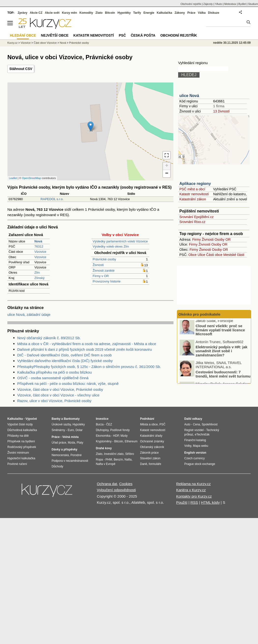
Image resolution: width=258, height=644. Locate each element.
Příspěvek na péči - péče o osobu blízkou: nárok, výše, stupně (68, 384)
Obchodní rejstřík (191, 4)
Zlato (99, 13)
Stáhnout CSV (21, 69)
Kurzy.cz (12, 43)
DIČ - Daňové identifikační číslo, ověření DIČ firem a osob (64, 355)
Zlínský (39, 278)
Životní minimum (18, 453)
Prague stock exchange (200, 464)
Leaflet (13, 178)
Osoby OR (222, 239)
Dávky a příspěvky (64, 449)
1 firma (219, 106)
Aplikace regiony (195, 184)
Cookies (126, 484)
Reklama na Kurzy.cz (193, 484)
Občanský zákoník (152, 447)
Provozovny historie (107, 281)
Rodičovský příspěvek (22, 447)
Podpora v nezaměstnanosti (70, 461)
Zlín (37, 273)
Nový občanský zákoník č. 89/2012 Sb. (49, 338)
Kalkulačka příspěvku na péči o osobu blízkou (55, 372)
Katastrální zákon (193, 199)
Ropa (99, 460)
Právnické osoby (104, 259)
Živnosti (98, 265)
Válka (202, 13)
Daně (144, 464)
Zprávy (22, 13)
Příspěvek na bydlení (21, 441)
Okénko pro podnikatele (199, 314)
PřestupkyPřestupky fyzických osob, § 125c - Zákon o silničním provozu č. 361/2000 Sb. (89, 367)
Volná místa (70, 437)
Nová (63, 43)
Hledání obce (23, 35)
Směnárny (58, 430)
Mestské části (234, 255)
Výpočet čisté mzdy (20, 424)
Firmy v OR (101, 276)
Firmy (196, 239)
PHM (109, 460)
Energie (149, 13)
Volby (188, 446)
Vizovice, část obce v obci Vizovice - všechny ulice (58, 395)
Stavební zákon (150, 458)
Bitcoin (110, 13)
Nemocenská (60, 455)
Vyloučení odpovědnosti (116, 490)
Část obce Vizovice (45, 43)
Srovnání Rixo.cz (192, 222)
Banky (56, 419)
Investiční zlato (114, 454)
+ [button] (167, 166)
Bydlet (242, 4)
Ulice (201, 255)
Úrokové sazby (61, 424)
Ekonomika (103, 436)
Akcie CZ (36, 13)
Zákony (180, 13)
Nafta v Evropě (106, 464)
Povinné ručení (17, 464)
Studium (253, 4)
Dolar (79, 430)
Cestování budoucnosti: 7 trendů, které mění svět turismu (223, 376)
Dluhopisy (102, 430)
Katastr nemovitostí (194, 194)
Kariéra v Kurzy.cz (191, 490)
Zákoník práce (149, 453)
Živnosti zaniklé (104, 271)
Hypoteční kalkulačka (21, 458)
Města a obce (149, 424)
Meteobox (230, 4)
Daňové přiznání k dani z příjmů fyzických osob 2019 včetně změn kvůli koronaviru (85, 349)
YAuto (219, 4)
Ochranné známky (152, 441)
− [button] (167, 174)
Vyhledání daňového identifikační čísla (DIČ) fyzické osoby (65, 361)
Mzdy (124, 436)
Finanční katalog (195, 440)
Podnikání (147, 419)
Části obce (214, 255)
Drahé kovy (104, 448)
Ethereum (131, 441)
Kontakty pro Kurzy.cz (194, 496)
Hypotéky (124, 13)
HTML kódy (210, 502)
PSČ (122, 35)
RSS (194, 502)
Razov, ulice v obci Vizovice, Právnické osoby (54, 401)
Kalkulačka (165, 13)
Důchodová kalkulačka (22, 430)
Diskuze (214, 13)
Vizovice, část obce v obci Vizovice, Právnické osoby (60, 389)
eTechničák (202, 434)
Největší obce (55, 35)
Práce (192, 13)
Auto (187, 424)
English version (195, 453)
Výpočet (31, 419)
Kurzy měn (69, 13)
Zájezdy (208, 4)
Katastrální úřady (151, 436)
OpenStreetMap (31, 178)
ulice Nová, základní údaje (29, 315)
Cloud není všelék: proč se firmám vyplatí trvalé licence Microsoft (220, 332)
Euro (71, 430)
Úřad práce (59, 443)
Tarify (137, 13)
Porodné (76, 455)
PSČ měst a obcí (192, 189)
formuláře (155, 464)
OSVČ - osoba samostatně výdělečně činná (53, 378)
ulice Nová (189, 96)
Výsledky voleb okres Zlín (111, 246)
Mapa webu (201, 446)
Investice (102, 419)
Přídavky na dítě (18, 436)
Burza (100, 424)
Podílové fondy (120, 430)
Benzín (118, 460)
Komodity (86, 13)
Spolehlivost (210, 424)
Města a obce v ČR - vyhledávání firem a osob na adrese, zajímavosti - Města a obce (87, 344)
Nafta (128, 460)
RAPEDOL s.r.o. (52, 199)
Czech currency (194, 458)
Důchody (57, 466)
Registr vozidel (194, 430)
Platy (80, 443)
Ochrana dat (107, 484)
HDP (116, 436)
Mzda (71, 443)
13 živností (221, 111)
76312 (39, 246)
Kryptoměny (104, 441)
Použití (182, 502)
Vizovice (40, 252)
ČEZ (109, 424)
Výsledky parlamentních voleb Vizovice (120, 241)
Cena (196, 424)
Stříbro (129, 454)
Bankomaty (72, 419)
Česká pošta (143, 35)
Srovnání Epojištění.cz (196, 217)
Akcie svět (52, 13)
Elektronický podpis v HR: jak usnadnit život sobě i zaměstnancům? (222, 353)
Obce (193, 255)
